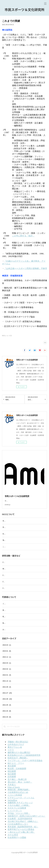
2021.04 (7, 722)
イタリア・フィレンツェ (11, 615)
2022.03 (7, 674)
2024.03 (7, 656)
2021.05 (7, 716)
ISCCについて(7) (7, 336)
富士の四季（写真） (9, 621)
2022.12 (7, 668)
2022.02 (7, 680)
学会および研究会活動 (10, 530)
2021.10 (7, 692)
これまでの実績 (8, 550)
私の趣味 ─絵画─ (9, 634)
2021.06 (7, 710)
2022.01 (7, 686)
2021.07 (7, 704)
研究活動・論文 (8, 575)
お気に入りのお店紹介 (10, 641)
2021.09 (7, 698)
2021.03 (7, 728)
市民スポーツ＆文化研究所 (24, 10)
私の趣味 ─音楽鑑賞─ (11, 628)
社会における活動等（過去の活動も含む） (17, 537)
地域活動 (6, 543)
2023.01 (7, 662)
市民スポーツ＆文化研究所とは (13, 524)
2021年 (5, 600)
